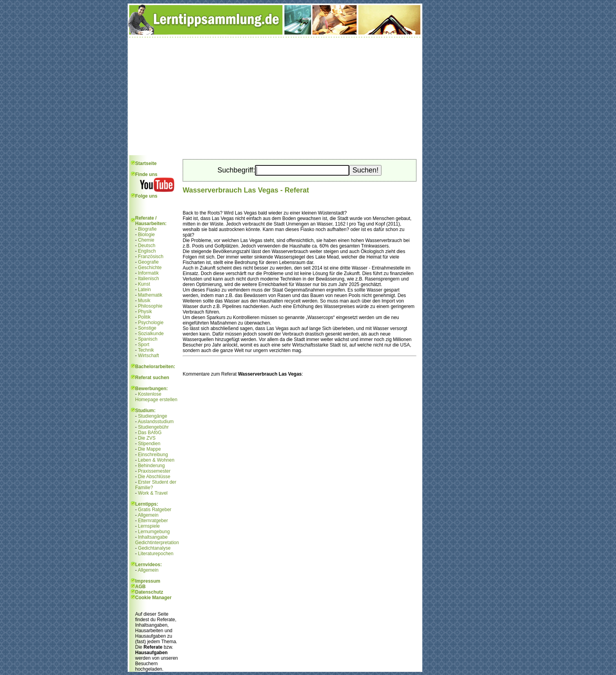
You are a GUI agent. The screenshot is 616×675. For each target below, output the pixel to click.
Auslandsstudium (156, 422)
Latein (144, 290)
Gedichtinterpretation (157, 543)
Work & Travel (153, 493)
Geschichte (150, 268)
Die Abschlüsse (154, 477)
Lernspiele (149, 526)
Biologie (146, 235)
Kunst (144, 284)
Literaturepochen (156, 554)
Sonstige (147, 328)
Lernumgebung (154, 532)
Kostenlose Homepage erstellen (156, 397)
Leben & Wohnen (156, 460)
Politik (144, 317)
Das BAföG (150, 433)
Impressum (148, 581)
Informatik (148, 273)
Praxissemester (154, 471)
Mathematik (150, 295)
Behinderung (151, 466)
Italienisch (148, 279)
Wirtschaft (148, 356)
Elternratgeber (153, 521)
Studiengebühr (153, 427)
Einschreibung (153, 455)
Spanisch (148, 339)
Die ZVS (147, 438)
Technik (146, 350)
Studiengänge (152, 416)
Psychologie (151, 323)
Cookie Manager (153, 598)
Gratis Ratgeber (155, 510)
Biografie (147, 229)
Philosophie (150, 306)
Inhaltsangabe (153, 537)
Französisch (151, 257)
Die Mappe (149, 449)
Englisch (147, 251)
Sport (144, 345)
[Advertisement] (275, 96)
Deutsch (147, 246)
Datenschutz (149, 592)
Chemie (146, 240)
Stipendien (149, 444)
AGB (140, 587)
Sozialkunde (151, 334)
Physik (145, 312)
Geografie (148, 262)
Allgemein (148, 515)
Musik (144, 301)
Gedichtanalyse (154, 548)
